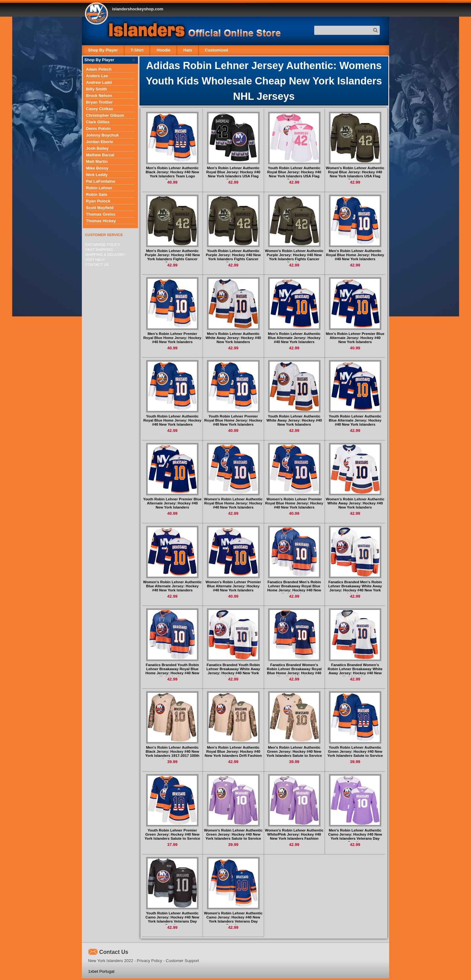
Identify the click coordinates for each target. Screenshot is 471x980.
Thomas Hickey (101, 221)
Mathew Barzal (100, 155)
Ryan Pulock (98, 201)
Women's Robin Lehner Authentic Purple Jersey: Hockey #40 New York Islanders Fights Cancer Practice (294, 257)
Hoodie (163, 50)
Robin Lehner (99, 188)
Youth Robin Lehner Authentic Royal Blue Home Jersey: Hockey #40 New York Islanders (172, 420)
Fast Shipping (99, 249)
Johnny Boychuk (102, 135)
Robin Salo (97, 194)
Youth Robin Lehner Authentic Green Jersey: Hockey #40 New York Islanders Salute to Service (355, 751)
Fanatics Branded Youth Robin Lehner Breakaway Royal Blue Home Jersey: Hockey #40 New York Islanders (172, 671)
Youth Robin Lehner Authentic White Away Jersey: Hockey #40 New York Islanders (294, 420)
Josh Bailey (97, 148)
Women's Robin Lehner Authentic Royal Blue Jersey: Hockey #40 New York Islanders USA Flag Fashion (355, 174)
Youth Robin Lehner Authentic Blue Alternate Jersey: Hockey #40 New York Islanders (355, 420)
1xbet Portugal (101, 971)
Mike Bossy (97, 168)
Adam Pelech (99, 69)
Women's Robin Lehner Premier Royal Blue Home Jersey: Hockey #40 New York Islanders (294, 503)
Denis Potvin (98, 129)
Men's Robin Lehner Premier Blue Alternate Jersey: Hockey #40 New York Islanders (355, 338)
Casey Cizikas (100, 109)
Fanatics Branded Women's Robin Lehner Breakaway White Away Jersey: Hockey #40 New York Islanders (355, 671)
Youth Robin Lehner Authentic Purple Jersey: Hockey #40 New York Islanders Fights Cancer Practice (233, 257)
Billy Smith (96, 89)
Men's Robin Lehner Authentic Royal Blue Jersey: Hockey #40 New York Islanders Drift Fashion (233, 751)
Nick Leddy (97, 175)
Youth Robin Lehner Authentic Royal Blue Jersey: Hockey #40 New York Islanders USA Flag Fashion (294, 174)
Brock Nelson (99, 96)
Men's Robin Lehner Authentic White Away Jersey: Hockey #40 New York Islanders (233, 338)
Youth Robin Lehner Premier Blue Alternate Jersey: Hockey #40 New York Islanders (172, 503)
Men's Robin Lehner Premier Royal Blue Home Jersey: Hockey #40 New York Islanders (172, 338)
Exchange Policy (103, 244)
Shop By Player (103, 50)
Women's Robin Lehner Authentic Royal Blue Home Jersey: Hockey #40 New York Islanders (233, 503)
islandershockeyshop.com (138, 9)
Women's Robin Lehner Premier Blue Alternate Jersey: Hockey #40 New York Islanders (233, 586)
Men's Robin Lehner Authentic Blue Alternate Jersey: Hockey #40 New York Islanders (294, 338)
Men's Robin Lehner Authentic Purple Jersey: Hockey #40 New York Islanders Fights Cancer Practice (172, 257)
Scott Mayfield (100, 208)
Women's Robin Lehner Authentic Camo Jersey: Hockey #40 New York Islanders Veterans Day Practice (233, 919)
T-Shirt (137, 50)
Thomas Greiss (101, 214)
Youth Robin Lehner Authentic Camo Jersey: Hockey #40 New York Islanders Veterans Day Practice (172, 919)
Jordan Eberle (100, 142)
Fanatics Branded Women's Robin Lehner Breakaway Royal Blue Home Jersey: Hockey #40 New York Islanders (294, 671)
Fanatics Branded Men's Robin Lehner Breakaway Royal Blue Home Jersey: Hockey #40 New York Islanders (294, 588)
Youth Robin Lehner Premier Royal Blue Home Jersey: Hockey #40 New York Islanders (233, 420)
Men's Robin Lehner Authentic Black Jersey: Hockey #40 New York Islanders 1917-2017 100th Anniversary (172, 753)
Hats (188, 50)
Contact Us (97, 264)
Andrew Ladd (99, 82)
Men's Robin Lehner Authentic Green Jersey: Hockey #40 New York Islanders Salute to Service (294, 751)
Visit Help (95, 259)
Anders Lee (97, 76)
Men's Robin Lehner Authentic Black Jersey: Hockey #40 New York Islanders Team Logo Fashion (172, 174)
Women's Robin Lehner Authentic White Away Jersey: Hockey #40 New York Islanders (355, 503)
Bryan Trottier (99, 102)
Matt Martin (97, 162)
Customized (216, 50)
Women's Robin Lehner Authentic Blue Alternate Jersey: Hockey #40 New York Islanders (172, 586)
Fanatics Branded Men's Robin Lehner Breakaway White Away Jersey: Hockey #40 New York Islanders (355, 588)
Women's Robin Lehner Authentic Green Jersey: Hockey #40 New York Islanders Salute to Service (233, 834)
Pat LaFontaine (101, 181)
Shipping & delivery (105, 254)
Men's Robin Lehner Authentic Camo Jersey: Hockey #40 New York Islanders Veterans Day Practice (355, 836)
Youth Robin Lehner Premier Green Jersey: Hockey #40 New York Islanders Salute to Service (172, 834)
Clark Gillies (98, 122)
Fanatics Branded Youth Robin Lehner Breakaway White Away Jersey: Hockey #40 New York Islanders (233, 671)
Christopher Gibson (105, 115)
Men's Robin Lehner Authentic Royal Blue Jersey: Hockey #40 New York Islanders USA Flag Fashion (233, 174)
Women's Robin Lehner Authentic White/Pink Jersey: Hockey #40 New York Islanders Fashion (294, 834)
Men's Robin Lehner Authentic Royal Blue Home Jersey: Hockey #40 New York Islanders (355, 255)
